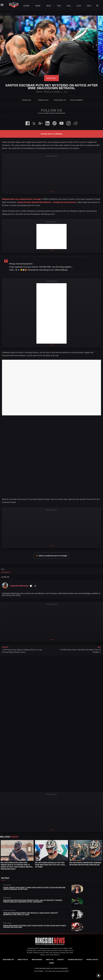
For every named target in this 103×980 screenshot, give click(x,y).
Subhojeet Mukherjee (43, 92)
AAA (69, 6)
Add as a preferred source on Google (51, 556)
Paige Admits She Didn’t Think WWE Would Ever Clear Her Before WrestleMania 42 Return (34, 888)
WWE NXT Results (9, 910)
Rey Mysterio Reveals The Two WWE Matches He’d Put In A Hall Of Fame (50, 865)
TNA (59, 6)
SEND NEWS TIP (60, 100)
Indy (89, 6)
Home (26, 6)
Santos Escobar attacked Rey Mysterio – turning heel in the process (47, 202)
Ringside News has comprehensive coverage (21, 199)
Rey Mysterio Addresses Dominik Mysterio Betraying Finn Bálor (85, 864)
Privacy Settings (39, 971)
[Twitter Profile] (35, 586)
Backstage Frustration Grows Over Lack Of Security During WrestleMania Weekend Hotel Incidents (33, 901)
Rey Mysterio (5, 572)
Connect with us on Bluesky (51, 134)
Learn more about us (53, 955)
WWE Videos (7, 923)
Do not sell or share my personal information (57, 971)
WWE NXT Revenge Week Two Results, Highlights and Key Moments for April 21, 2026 (31, 914)
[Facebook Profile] (31, 586)
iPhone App (27, 100)
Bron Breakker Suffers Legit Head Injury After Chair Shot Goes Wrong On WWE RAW (35, 926)
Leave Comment (76, 100)
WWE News (8, 14)
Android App (43, 100)
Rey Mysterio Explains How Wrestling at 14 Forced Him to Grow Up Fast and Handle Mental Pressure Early (17, 866)
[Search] (96, 6)
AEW (49, 6)
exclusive (42, 953)
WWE (38, 6)
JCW (79, 6)
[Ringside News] (50, 945)
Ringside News (44, 948)
